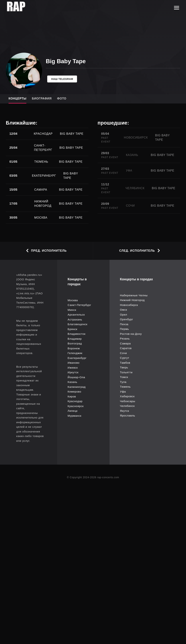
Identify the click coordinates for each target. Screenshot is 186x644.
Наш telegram (62, 79)
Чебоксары (128, 401)
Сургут (125, 358)
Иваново (73, 363)
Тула (123, 382)
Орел (124, 315)
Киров (72, 396)
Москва (73, 300)
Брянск (72, 329)
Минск (72, 310)
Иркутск (73, 372)
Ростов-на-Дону (131, 334)
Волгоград (75, 343)
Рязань (125, 339)
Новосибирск (129, 305)
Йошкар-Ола (76, 377)
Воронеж (74, 348)
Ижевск (73, 368)
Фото (62, 98)
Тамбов (125, 363)
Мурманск (74, 416)
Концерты (17, 98)
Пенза (124, 324)
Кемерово (74, 392)
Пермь (124, 329)
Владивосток (76, 334)
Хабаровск (127, 396)
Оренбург (126, 319)
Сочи (123, 353)
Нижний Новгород (132, 300)
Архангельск (76, 315)
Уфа (123, 392)
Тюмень (125, 387)
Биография (42, 98)
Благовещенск (77, 324)
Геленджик (75, 353)
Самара (125, 343)
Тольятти (126, 372)
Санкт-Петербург (79, 305)
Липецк (73, 411)
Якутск (125, 411)
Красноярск (76, 406)
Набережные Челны (134, 295)
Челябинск (127, 406)
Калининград (77, 387)
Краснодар (75, 401)
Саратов (126, 348)
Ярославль (128, 416)
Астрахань (75, 319)
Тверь (124, 367)
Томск (124, 377)
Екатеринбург (77, 358)
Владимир (75, 339)
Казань (72, 382)
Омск (123, 310)
